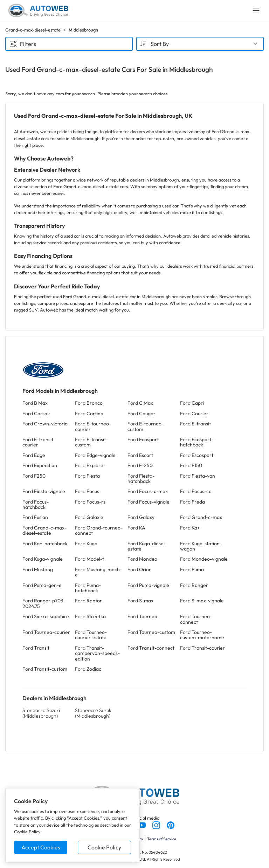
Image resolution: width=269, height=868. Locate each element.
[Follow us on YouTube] (142, 825)
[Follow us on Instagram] (157, 825)
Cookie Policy (104, 847)
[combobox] (200, 44)
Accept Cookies (41, 847)
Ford (35, 403)
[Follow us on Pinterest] (171, 825)
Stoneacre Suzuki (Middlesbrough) (41, 713)
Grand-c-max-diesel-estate (33, 30)
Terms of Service (162, 839)
